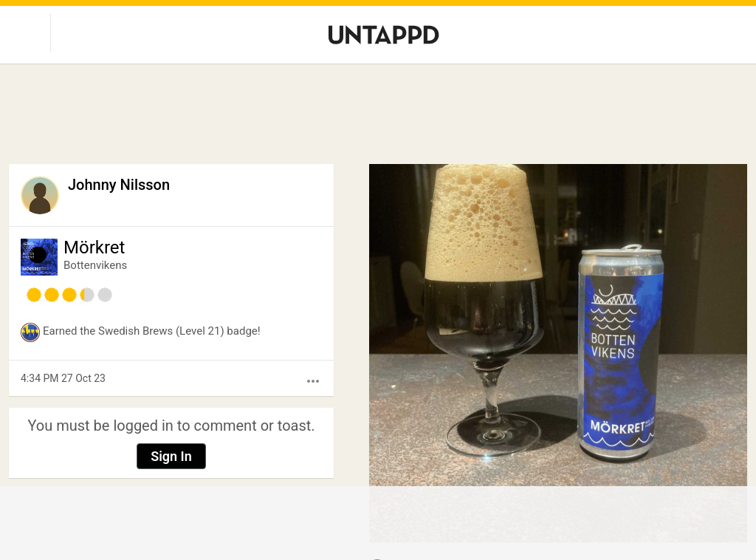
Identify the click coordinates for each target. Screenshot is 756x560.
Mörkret (94, 247)
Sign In (171, 456)
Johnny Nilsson (119, 185)
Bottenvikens (95, 265)
